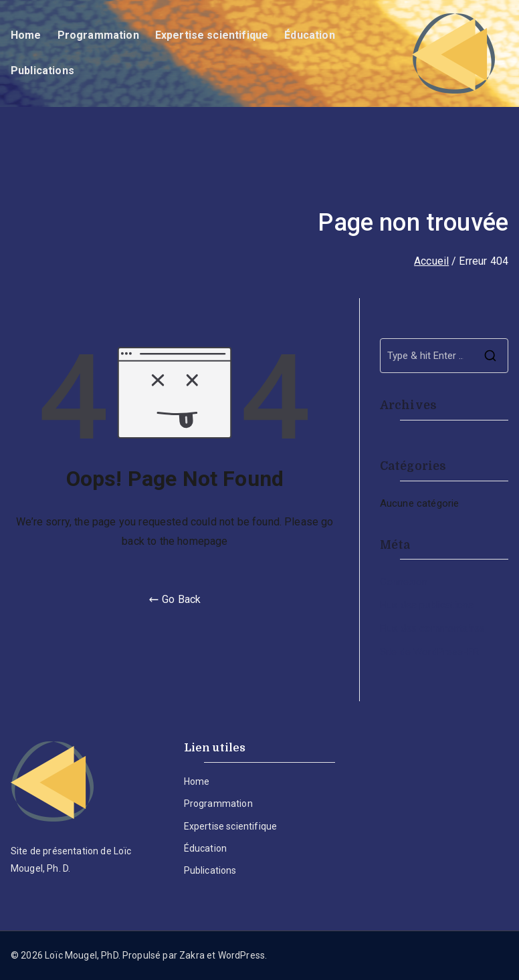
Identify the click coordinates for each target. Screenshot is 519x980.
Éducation (309, 35)
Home (26, 35)
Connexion (404, 582)
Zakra (192, 955)
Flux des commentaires (432, 628)
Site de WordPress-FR (429, 652)
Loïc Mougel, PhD (82, 955)
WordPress (241, 955)
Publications (42, 71)
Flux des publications (427, 605)
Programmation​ (98, 35)
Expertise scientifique (212, 35)
